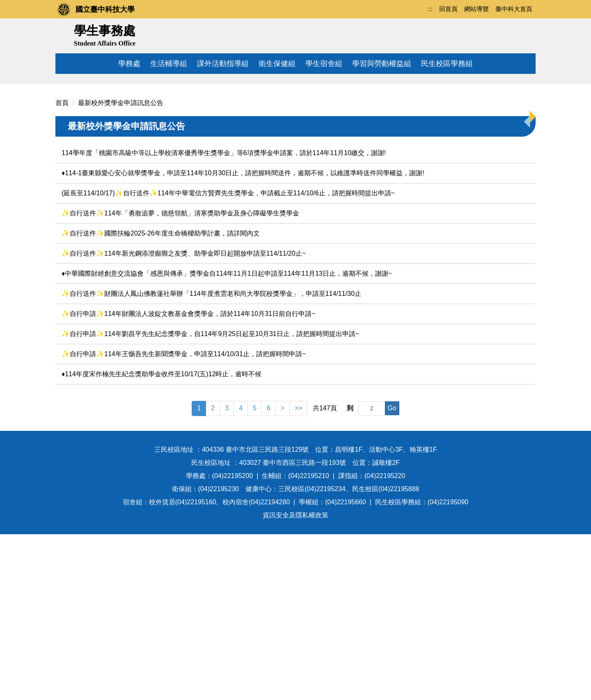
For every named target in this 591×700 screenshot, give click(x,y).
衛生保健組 (277, 64)
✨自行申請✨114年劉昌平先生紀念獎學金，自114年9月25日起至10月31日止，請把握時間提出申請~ (210, 500)
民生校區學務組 (447, 64)
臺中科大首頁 (514, 9)
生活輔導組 (169, 64)
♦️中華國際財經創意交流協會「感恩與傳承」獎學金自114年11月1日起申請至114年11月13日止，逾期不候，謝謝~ (227, 440)
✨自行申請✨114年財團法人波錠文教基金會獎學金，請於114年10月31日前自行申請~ (188, 480)
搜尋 (526, 34)
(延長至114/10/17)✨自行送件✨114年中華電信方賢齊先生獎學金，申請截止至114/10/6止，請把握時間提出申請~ (228, 359)
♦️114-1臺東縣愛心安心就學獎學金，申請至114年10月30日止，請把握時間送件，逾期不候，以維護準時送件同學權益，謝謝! (243, 339)
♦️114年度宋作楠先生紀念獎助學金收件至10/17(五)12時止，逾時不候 (161, 540)
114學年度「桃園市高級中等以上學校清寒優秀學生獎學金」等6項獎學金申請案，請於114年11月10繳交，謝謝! (224, 319)
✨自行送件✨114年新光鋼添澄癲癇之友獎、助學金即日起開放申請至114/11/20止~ (184, 420)
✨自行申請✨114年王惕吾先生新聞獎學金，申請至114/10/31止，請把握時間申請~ (184, 520)
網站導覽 (476, 9)
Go (392, 574)
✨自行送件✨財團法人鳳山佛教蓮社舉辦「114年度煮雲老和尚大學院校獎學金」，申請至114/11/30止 (211, 460)
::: (430, 9)
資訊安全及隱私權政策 (295, 681)
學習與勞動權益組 (382, 64)
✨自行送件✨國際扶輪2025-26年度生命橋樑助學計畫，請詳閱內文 (161, 399)
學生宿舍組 (324, 64)
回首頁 (448, 9)
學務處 (129, 64)
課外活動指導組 (223, 64)
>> (299, 574)
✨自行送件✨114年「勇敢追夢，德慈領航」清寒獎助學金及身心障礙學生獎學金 (180, 379)
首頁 (62, 269)
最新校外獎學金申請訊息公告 (121, 269)
